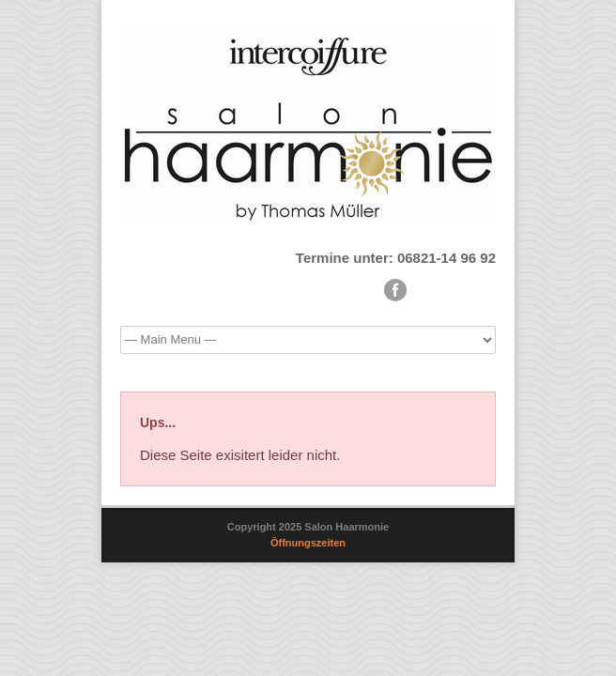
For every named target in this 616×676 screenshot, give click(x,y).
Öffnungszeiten (308, 543)
